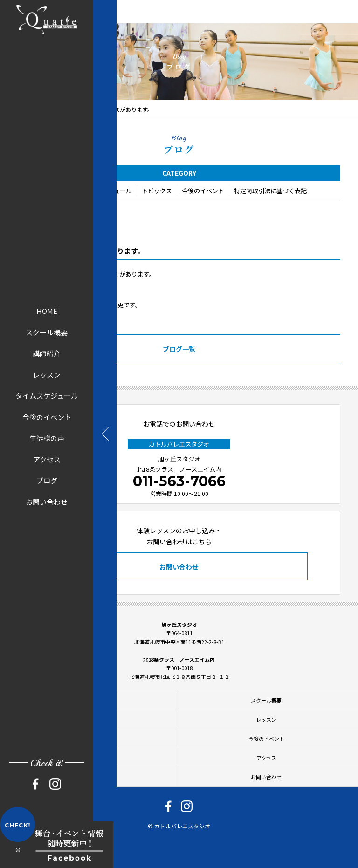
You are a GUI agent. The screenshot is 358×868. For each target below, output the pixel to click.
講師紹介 (47, 353)
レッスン (47, 374)
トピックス (157, 192)
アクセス (47, 459)
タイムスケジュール (47, 396)
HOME (47, 311)
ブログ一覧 (179, 350)
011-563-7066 (179, 481)
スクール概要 (47, 332)
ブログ (47, 480)
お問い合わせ (47, 501)
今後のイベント (47, 417)
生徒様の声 (47, 438)
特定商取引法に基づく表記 (270, 192)
